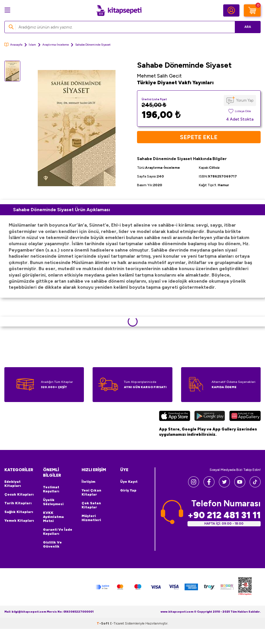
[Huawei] (245, 417)
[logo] (119, 10)
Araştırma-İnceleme (56, 45)
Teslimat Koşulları (51, 489)
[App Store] (175, 417)
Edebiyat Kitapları (13, 484)
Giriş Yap (128, 490)
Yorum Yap (245, 100)
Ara (248, 27)
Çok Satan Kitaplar (91, 505)
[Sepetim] (252, 10)
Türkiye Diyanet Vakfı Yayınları (175, 82)
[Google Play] (210, 417)
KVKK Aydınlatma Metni (53, 517)
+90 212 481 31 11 (224, 515)
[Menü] (7, 10)
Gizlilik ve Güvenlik (52, 544)
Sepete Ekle (199, 137)
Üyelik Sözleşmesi (53, 502)
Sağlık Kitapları (19, 512)
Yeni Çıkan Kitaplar (91, 492)
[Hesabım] (231, 10)
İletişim (88, 482)
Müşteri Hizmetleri (91, 518)
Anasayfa (13, 45)
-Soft (103, 623)
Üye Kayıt (129, 482)
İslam (32, 45)
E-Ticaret (117, 623)
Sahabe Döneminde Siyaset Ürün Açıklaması (62, 210)
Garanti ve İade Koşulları (58, 532)
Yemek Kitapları (19, 521)
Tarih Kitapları (18, 503)
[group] (76, 128)
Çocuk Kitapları (19, 494)
